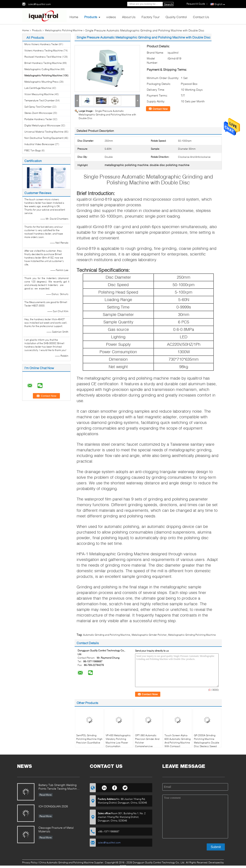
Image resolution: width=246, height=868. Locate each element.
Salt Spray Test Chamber (38, 107)
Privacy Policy (30, 862)
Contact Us (201, 17)
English (220, 4)
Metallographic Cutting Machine (42, 69)
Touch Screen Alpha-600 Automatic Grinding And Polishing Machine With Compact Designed (178, 743)
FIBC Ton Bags (33, 150)
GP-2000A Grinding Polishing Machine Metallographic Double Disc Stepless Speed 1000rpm (207, 743)
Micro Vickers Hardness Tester (41, 44)
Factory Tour (151, 17)
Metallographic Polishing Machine (64, 30)
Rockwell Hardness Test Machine (43, 57)
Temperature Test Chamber (40, 100)
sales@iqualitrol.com (39, 4)
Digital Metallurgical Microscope (42, 125)
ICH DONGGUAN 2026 (53, 806)
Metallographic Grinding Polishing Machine (192, 635)
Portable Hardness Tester (38, 119)
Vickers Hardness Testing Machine (44, 50)
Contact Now (160, 109)
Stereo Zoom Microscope (38, 113)
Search (168, 4)
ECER (123, 866)
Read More (46, 795)
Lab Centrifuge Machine (38, 88)
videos (111, 17)
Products (91, 17)
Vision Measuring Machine (39, 94)
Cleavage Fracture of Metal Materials (56, 829)
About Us (129, 17)
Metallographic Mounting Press (41, 82)
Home (74, 17)
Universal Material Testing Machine (44, 132)
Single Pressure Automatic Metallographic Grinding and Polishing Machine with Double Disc (107, 115)
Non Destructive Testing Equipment (44, 138)
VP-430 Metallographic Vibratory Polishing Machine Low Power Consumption (118, 741)
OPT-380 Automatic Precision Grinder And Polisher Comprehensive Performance (147, 743)
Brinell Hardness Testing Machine (43, 63)
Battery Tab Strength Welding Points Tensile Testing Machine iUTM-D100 (58, 787)
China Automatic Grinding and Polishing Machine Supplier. (72, 862)
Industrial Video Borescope (39, 144)
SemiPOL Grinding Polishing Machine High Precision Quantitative (89, 739)
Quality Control (176, 17)
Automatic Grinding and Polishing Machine (107, 635)
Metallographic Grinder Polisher (149, 635)
